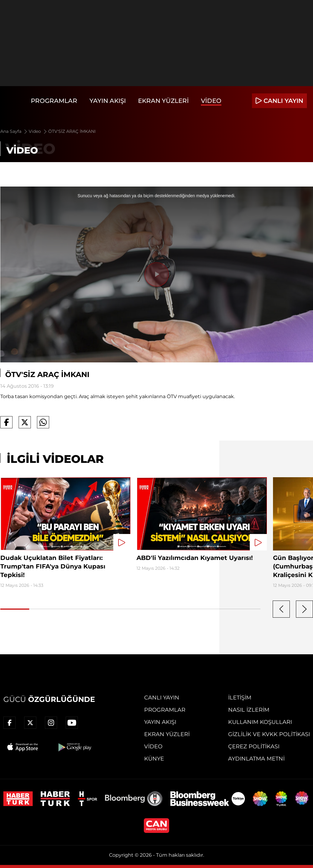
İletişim (240, 698)
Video (211, 101)
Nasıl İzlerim (249, 710)
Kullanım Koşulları (260, 722)
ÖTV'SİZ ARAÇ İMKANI (72, 131)
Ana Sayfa (14, 131)
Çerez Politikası (254, 746)
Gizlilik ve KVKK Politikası (269, 734)
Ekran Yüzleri (163, 101)
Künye (154, 759)
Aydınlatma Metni (256, 759)
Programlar (54, 101)
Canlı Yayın (162, 698)
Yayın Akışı (108, 101)
